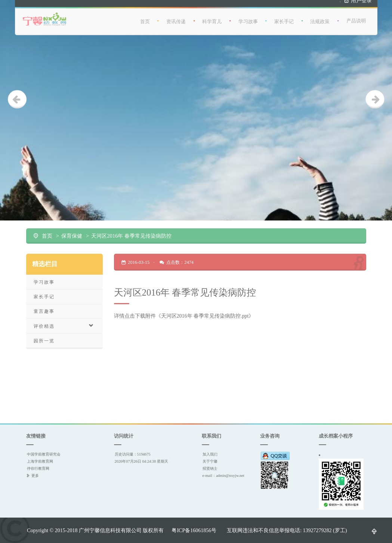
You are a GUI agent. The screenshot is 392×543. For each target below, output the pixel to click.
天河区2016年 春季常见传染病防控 (131, 236)
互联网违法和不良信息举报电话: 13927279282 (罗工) (287, 530)
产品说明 (356, 18)
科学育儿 (212, 18)
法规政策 (320, 18)
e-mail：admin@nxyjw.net (223, 476)
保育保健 (72, 236)
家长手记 (284, 18)
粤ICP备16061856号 (194, 530)
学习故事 (248, 18)
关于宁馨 (210, 461)
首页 (145, 18)
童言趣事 (44, 311)
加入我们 (210, 454)
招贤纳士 (210, 468)
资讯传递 (176, 18)
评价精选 (64, 326)
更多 (35, 476)
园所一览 (44, 341)
